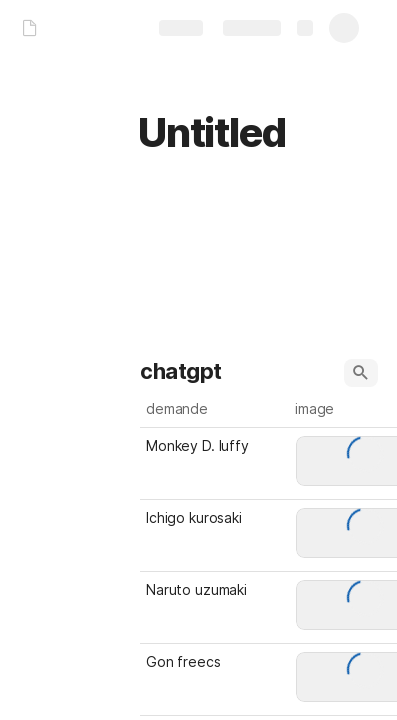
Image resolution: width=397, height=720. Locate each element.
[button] (361, 373)
